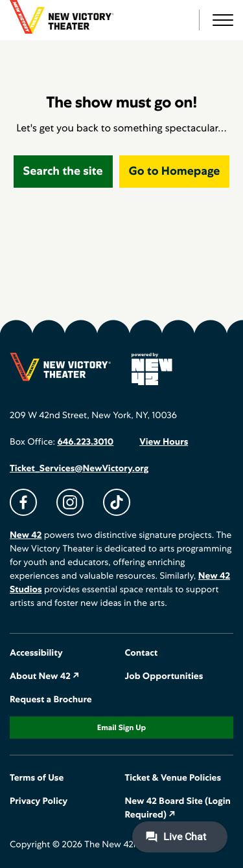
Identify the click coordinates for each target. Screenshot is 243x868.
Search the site (63, 171)
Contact (142, 653)
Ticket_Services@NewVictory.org (79, 469)
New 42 (26, 535)
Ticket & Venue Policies (173, 778)
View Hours (164, 442)
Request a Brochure (51, 700)
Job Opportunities (164, 676)
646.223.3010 (85, 442)
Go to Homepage (175, 171)
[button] (223, 20)
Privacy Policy (39, 801)
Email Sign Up (121, 728)
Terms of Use (37, 778)
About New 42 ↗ (45, 676)
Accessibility (36, 653)
